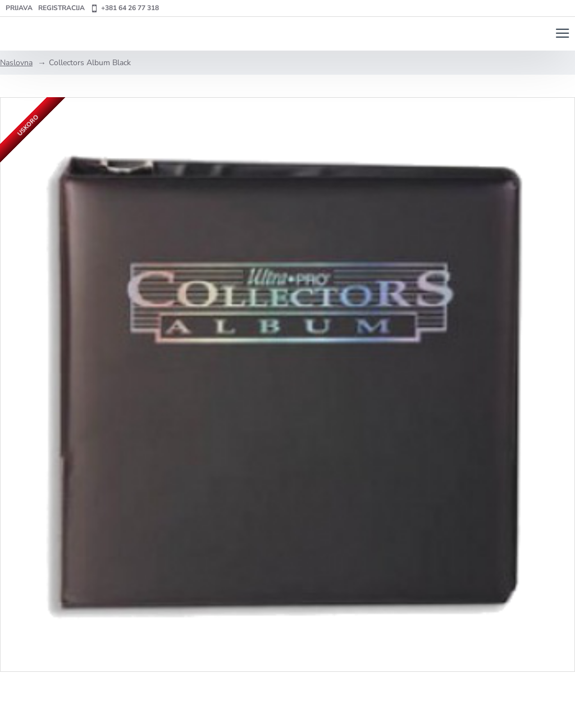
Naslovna (16, 63)
